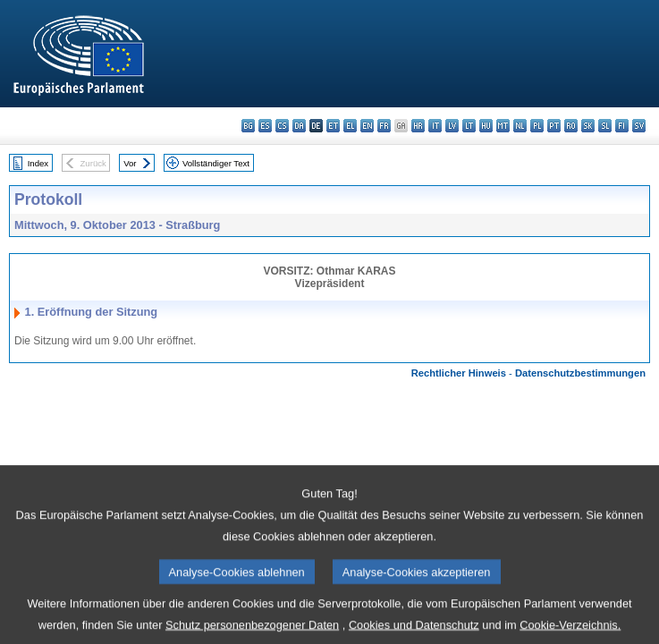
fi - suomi (622, 126)
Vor (130, 163)
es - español (265, 126)
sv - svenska (639, 126)
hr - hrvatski (418, 126)
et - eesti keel (333, 126)
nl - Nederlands (520, 126)
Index (38, 163)
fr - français (384, 126)
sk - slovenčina (588, 126)
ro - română (571, 126)
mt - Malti (503, 126)
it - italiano (435, 126)
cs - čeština (282, 126)
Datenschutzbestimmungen (580, 373)
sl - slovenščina (605, 126)
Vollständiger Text (216, 163)
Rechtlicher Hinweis (459, 373)
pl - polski (537, 126)
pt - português (554, 126)
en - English (367, 126)
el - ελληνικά (350, 126)
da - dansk (299, 126)
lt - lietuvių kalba (469, 126)
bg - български (248, 126)
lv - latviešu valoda (452, 126)
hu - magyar (486, 126)
